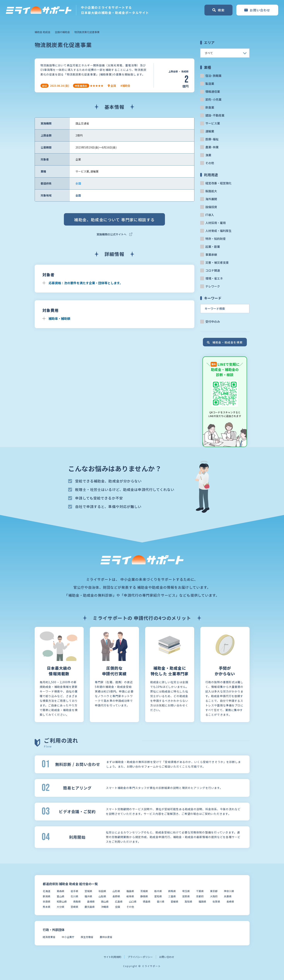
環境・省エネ (214, 278)
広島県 (119, 901)
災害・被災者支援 (217, 262)
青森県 (60, 891)
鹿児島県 (90, 907)
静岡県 (144, 896)
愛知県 (158, 896)
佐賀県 (216, 901)
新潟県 (47, 896)
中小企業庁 (68, 937)
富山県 (60, 896)
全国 (78, 183)
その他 (210, 163)
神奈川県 (229, 891)
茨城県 (144, 891)
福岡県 (202, 901)
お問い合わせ (167, 957)
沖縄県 (105, 907)
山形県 (116, 891)
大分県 (60, 907)
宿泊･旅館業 (213, 76)
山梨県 (102, 896)
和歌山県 (62, 901)
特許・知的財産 (216, 239)
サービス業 (213, 123)
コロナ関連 (213, 270)
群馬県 (172, 891)
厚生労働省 (87, 937)
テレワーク (213, 286)
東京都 (214, 891)
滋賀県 (186, 896)
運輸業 (210, 131)
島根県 (91, 901)
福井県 (88, 896)
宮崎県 (74, 907)
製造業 (210, 84)
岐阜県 (130, 896)
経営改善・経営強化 (218, 183)
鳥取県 (77, 901)
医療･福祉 (212, 139)
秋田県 (102, 891)
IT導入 (210, 215)
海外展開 (211, 199)
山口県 (133, 901)
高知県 (188, 901)
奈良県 (47, 901)
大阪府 (214, 896)
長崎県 (230, 901)
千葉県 (200, 891)
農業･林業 (212, 147)
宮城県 (88, 891)
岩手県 (74, 891)
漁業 (208, 155)
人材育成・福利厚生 (218, 231)
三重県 (172, 896)
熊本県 (47, 907)
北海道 (47, 891)
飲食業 (210, 107)
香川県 (161, 901)
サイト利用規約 (112, 957)
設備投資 (211, 207)
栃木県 (158, 891)
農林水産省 (106, 937)
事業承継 (211, 254)
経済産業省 (49, 937)
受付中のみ (213, 321)
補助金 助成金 (42, 32)
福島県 (130, 891)
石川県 (74, 896)
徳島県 (147, 901)
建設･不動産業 (215, 115)
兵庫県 (228, 896)
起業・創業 (213, 247)
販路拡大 (211, 191)
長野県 (116, 896)
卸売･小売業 (213, 99)
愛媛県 (175, 901)
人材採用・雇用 (216, 223)
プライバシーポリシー (140, 957)
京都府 (200, 896)
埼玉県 (186, 891)
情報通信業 (213, 91)
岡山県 (105, 901)
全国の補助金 (62, 32)
